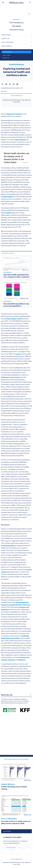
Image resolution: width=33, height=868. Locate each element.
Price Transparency (17, 23)
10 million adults (7, 197)
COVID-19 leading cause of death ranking (14, 788)
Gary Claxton (16, 88)
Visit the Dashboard (11, 848)
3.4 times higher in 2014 (13, 319)
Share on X (25, 163)
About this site (16, 695)
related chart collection (14, 114)
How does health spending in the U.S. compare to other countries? (16, 276)
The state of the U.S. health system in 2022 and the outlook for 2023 (16, 822)
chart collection (20, 140)
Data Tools (7, 55)
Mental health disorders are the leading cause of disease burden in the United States (17, 158)
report (18, 354)
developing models (8, 546)
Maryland (11, 660)
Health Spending (6, 35)
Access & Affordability (7, 42)
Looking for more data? (12, 837)
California (22, 660)
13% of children (7, 213)
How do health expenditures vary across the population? (16, 305)
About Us (6, 58)
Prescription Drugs (17, 30)
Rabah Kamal (6, 88)
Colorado (4, 660)
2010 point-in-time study (10, 377)
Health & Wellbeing (7, 46)
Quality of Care (5, 39)
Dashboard (8, 52)
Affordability (17, 26)
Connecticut (25, 657)
